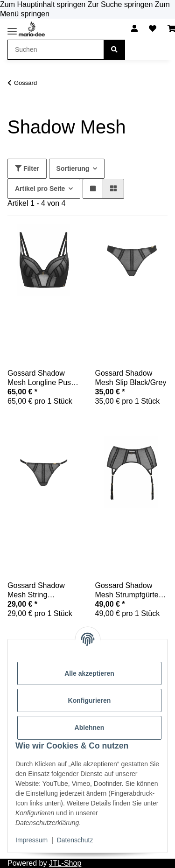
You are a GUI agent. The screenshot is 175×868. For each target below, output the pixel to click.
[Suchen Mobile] (56, 50)
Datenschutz (75, 840)
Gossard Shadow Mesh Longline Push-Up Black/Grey (42, 378)
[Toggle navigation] (12, 31)
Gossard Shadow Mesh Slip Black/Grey (131, 378)
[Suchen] (114, 50)
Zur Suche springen (121, 4)
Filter (27, 168)
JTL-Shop (65, 863)
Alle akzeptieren (89, 673)
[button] (134, 29)
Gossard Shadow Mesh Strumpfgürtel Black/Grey (128, 591)
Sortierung (73, 168)
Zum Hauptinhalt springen (44, 4)
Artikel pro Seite (40, 189)
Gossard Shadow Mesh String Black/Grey (36, 591)
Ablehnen (90, 728)
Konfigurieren (90, 700)
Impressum (31, 840)
